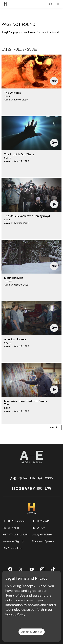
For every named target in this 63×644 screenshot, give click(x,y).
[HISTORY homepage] (32, 509)
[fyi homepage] (40, 480)
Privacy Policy (15, 614)
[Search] (51, 4)
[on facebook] (10, 569)
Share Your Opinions (43, 541)
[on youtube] (32, 569)
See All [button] (54, 427)
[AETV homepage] (13, 480)
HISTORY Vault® (41, 521)
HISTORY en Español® (15, 534)
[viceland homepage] (49, 480)
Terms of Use (15, 595)
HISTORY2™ (38, 528)
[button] (54, 81)
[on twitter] (21, 569)
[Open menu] (12, 4)
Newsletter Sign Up (13, 541)
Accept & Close (32, 632)
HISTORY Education (14, 521)
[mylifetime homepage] (23, 480)
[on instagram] (42, 569)
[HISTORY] (5, 4)
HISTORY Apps (11, 528)
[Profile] (58, 4)
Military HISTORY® (42, 534)
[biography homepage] (23, 490)
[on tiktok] (53, 569)
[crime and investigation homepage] (40, 490)
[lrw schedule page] (48, 490)
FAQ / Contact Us (12, 548)
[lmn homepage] (33, 480)
